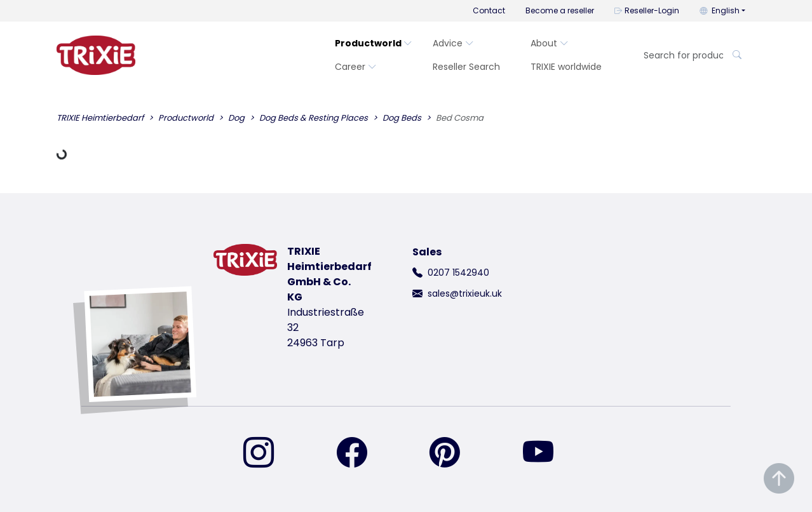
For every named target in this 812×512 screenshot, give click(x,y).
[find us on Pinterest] (452, 454)
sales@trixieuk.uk (465, 293)
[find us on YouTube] (546, 454)
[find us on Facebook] (360, 454)
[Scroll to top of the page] (779, 479)
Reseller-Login (647, 10)
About (550, 43)
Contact (489, 10)
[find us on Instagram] (266, 454)
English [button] (720, 10)
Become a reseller (560, 10)
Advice (453, 43)
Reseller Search (466, 67)
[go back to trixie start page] (96, 55)
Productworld (374, 43)
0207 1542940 (458, 273)
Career (356, 67)
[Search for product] (680, 56)
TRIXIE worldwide (566, 67)
